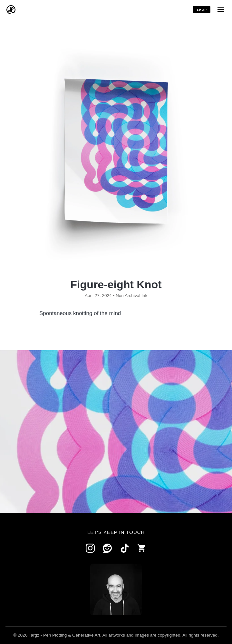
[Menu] (221, 10)
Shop (202, 10)
